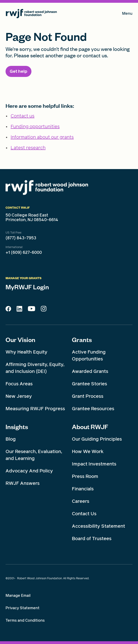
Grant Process (88, 396)
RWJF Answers (23, 483)
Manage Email (18, 596)
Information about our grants (42, 137)
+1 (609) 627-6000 (24, 252)
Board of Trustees (92, 539)
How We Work (88, 451)
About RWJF (90, 427)
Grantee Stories (89, 384)
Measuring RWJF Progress (35, 409)
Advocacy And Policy (29, 471)
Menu (127, 14)
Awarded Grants (90, 371)
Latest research (28, 148)
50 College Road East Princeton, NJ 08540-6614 (32, 217)
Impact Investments (94, 464)
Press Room (85, 476)
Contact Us (84, 514)
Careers (81, 501)
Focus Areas (19, 384)
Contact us (23, 116)
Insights (17, 427)
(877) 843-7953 (21, 238)
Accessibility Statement (98, 526)
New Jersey (19, 396)
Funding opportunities (35, 126)
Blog (11, 439)
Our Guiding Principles (97, 439)
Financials (83, 489)
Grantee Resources (93, 409)
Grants (82, 340)
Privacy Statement (23, 608)
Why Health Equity (26, 352)
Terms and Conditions (25, 620)
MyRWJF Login (27, 287)
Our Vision (20, 340)
